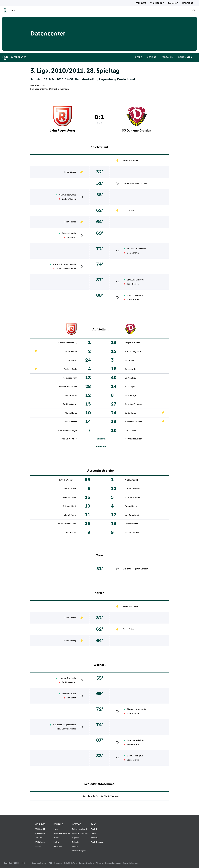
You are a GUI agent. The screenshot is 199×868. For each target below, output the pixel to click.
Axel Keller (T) (131, 480)
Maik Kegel (130, 387)
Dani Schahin (142, 183)
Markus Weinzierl (69, 439)
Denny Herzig (133, 295)
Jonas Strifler (133, 299)
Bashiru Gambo (69, 199)
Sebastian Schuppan (134, 404)
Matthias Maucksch (133, 439)
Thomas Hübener (135, 249)
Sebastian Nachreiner (67, 387)
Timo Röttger (133, 284)
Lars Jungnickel (134, 280)
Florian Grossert (132, 489)
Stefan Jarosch (70, 422)
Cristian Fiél (130, 378)
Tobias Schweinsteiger (66, 268)
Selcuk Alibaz (71, 395)
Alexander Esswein (132, 161)
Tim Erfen (72, 237)
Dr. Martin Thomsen (59, 89)
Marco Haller (71, 413)
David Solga (128, 210)
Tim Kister (129, 360)
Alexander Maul (70, 378)
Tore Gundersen (132, 533)
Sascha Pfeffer (131, 524)
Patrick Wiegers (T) (68, 480)
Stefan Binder (70, 172)
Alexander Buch (69, 497)
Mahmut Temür (66, 195)
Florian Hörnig (69, 222)
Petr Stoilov (67, 233)
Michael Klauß (70, 506)
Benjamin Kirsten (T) (134, 343)
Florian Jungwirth (133, 352)
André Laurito (70, 489)
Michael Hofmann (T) (67, 343)
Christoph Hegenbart (63, 264)
